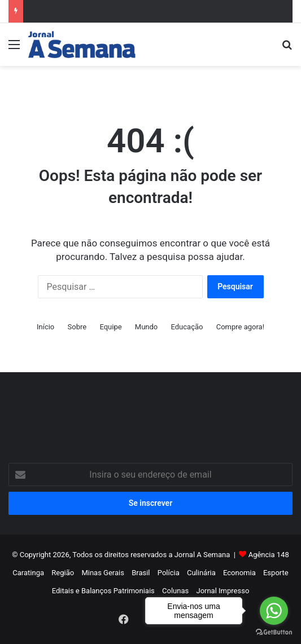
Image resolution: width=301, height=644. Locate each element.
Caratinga (28, 573)
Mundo (146, 327)
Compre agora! (240, 327)
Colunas (175, 591)
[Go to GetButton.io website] (274, 632)
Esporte (276, 573)
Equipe (110, 327)
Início (45, 327)
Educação (187, 327)
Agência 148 (269, 555)
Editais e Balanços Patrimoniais (103, 591)
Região (63, 573)
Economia (239, 573)
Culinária (201, 573)
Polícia (169, 573)
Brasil (141, 573)
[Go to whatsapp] (274, 611)
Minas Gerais (103, 573)
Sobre (77, 327)
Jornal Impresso (223, 591)
